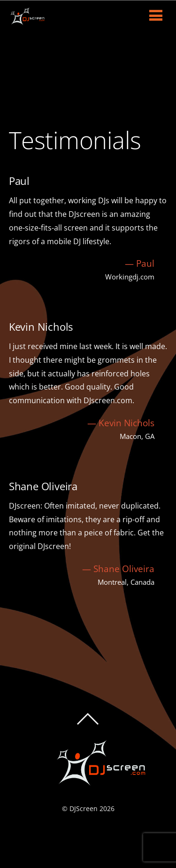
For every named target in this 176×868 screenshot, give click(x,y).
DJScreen (84, 808)
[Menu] (156, 15)
